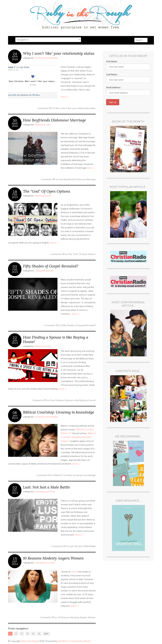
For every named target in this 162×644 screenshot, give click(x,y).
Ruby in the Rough (30, 641)
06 (15, 412)
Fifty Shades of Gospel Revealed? (51, 266)
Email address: (114, 87)
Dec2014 (15, 492)
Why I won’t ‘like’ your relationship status (59, 53)
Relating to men (43, 125)
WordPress (64, 641)
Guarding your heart (45, 491)
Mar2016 (15, 125)
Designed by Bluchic (81, 641)
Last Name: (112, 74)
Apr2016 (15, 58)
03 (15, 266)
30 (15, 120)
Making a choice (43, 196)
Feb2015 (15, 196)
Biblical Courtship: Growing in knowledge (59, 412)
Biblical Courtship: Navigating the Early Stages (78, 437)
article (74, 572)
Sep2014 (15, 563)
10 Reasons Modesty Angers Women (53, 558)
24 (15, 54)
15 (15, 558)
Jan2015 (15, 342)
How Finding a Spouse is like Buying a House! (56, 340)
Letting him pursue (44, 271)
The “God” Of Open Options (47, 191)
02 (15, 487)
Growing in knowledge (46, 58)
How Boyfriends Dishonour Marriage (54, 120)
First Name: (112, 61)
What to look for (43, 346)
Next (46, 634)
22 (15, 338)
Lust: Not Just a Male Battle (47, 487)
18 (15, 192)
